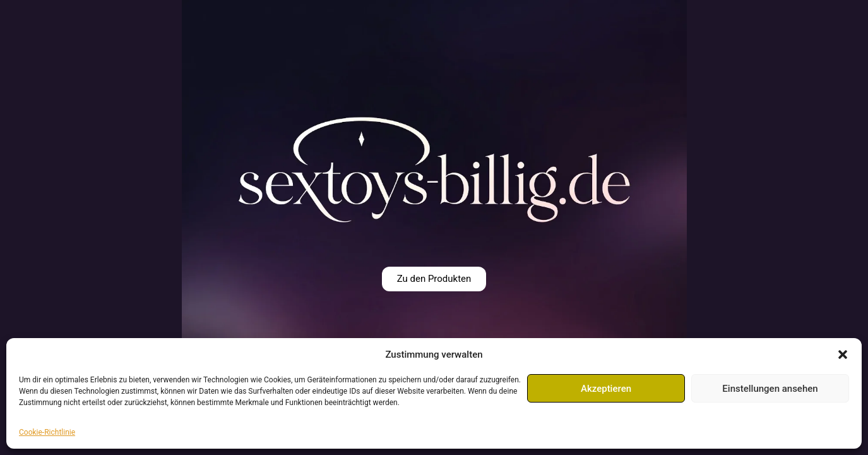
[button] (843, 355)
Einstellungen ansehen (770, 389)
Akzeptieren (606, 389)
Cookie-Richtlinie (47, 432)
